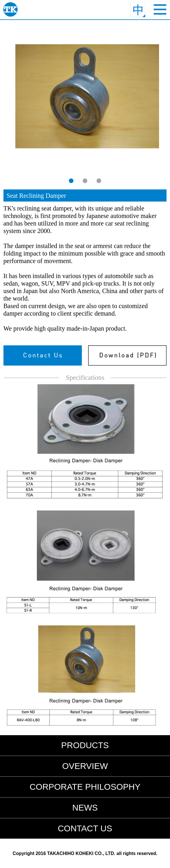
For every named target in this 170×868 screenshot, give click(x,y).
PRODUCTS (85, 745)
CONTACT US (85, 828)
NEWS (85, 808)
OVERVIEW (85, 766)
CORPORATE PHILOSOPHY (85, 787)
